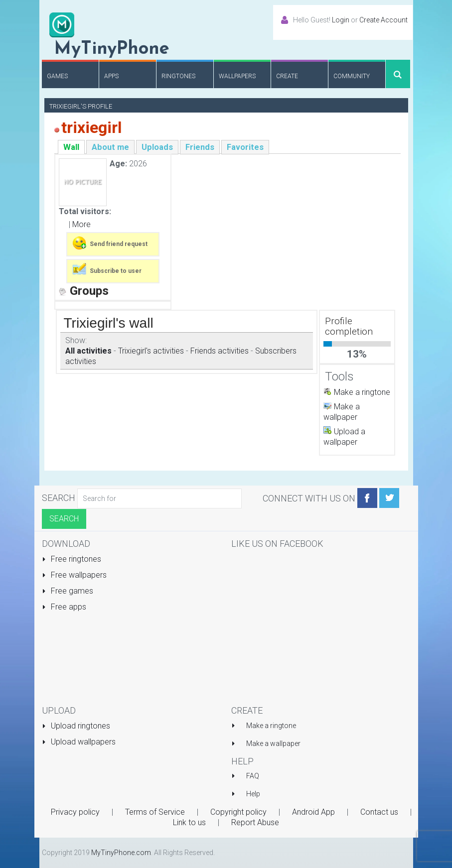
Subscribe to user (106, 270)
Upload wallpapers (79, 742)
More (81, 224)
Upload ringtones (76, 726)
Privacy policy (75, 812)
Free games (68, 591)
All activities (88, 351)
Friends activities (220, 351)
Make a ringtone (362, 392)
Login (341, 20)
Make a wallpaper (273, 744)
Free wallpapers (75, 575)
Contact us (379, 812)
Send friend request (109, 243)
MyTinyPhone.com (121, 853)
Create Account (383, 20)
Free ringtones (72, 559)
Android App (313, 812)
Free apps (64, 607)
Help (253, 794)
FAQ (253, 776)
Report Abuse (255, 822)
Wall (71, 147)
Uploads (157, 147)
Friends (200, 147)
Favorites (245, 147)
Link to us (189, 822)
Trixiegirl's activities (151, 351)
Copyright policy (238, 812)
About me (110, 147)
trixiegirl (91, 127)
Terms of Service (155, 812)
